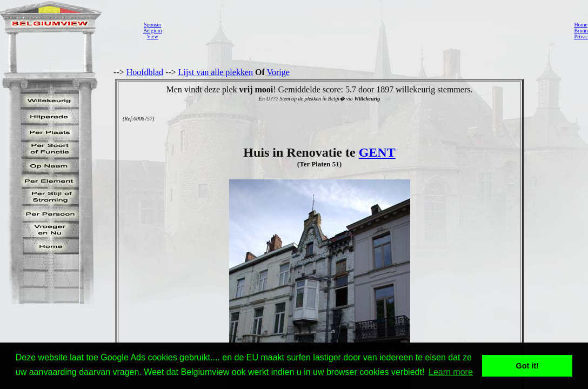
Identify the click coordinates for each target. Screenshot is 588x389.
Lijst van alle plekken (216, 72)
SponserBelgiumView (152, 31)
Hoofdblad (145, 72)
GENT (377, 152)
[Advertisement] (365, 30)
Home (580, 25)
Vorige (278, 72)
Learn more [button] (451, 372)
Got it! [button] (527, 366)
